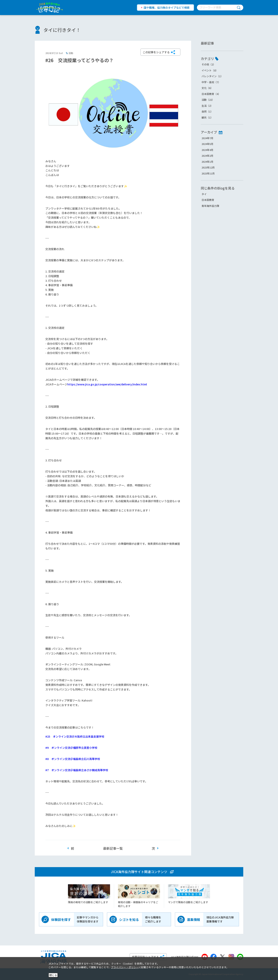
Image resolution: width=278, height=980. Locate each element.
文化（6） (207, 88)
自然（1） (207, 111)
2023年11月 (208, 173)
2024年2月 (207, 156)
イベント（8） (210, 70)
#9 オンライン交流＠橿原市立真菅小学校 (71, 748)
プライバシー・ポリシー (125, 967)
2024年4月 (207, 150)
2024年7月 (207, 138)
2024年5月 (207, 144)
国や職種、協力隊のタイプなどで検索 (167, 8)
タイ (204, 194)
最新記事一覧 (113, 848)
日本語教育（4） (211, 94)
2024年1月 (207, 162)
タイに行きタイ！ (62, 30)
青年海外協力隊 (210, 206)
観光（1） (207, 117)
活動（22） (208, 100)
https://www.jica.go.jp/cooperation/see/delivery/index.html (107, 384)
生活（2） (207, 106)
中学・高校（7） (211, 82)
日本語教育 (208, 200)
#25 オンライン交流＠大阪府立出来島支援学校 (75, 736)
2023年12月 (208, 167)
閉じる (53, 975)
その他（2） (208, 64)
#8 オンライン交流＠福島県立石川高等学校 (73, 759)
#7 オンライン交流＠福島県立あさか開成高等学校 (77, 770)
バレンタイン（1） (212, 76)
